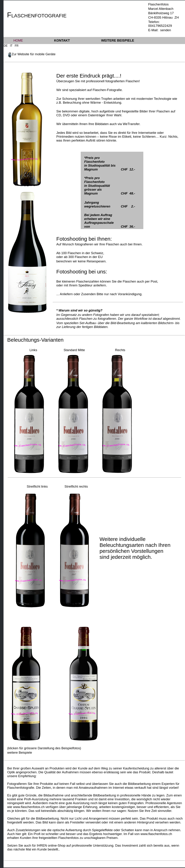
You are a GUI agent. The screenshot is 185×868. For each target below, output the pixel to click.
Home (18, 41)
